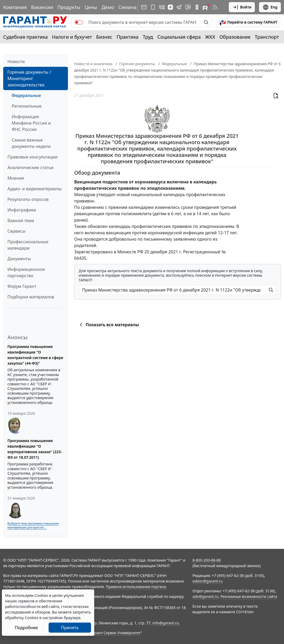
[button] (248, 22)
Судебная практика (25, 37)
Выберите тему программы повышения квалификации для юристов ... (33, 525)
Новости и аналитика (93, 64)
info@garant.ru (166, 623)
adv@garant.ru (205, 596)
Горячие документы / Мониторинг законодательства (29, 78)
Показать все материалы (108, 325)
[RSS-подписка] (215, 7)
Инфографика (22, 210)
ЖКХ (210, 37)
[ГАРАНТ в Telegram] (179, 7)
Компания (15, 7)
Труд (148, 37)
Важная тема (21, 220)
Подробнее (26, 628)
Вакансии (42, 7)
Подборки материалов (31, 297)
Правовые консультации (33, 157)
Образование (235, 37)
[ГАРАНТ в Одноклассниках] (197, 7)
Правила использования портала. (136, 587)
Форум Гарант (22, 286)
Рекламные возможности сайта (249, 596)
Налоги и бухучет (72, 37)
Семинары (131, 7)
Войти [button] (242, 7)
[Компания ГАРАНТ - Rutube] (206, 7)
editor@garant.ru (208, 581)
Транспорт (267, 37)
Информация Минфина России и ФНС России (31, 123)
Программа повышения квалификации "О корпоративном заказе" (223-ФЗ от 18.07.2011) (35, 449)
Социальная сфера (179, 37)
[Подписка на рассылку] (144, 7)
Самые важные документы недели (31, 143)
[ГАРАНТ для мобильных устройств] (153, 7)
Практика (127, 37)
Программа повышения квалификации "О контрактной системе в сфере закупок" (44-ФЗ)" (35, 355)
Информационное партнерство (26, 272)
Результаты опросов (28, 199)
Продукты (69, 7)
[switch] (79, 22)
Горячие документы (137, 64)
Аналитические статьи (30, 167)
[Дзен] (170, 7)
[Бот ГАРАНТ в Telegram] (188, 7)
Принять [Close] (70, 628)
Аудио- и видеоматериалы (35, 189)
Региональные (27, 106)
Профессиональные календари (28, 245)
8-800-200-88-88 (206, 560)
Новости (16, 61)
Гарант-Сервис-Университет (116, 633)
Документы (19, 259)
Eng (270, 7)
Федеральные (26, 95)
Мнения (16, 178)
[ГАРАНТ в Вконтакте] (162, 7)
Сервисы (16, 231)
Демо (108, 7)
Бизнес (104, 37)
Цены (91, 7)
